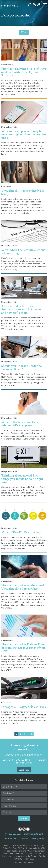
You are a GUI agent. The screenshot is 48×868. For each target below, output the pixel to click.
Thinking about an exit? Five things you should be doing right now (22, 479)
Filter (24, 32)
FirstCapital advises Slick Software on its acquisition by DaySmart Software (24, 72)
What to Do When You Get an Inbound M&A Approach (21, 424)
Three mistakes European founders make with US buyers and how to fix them (21, 309)
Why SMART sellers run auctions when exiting (23, 251)
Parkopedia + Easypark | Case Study (24, 707)
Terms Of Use (10, 838)
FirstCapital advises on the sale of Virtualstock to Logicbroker (23, 587)
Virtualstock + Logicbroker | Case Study (23, 192)
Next (28, 734)
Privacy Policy (38, 838)
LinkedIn (30, 5)
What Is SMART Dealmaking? (21, 532)
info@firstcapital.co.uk (34, 834)
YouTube (39, 5)
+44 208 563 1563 (13, 834)
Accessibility (24, 838)
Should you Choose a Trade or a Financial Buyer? (21, 367)
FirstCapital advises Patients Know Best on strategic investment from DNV (24, 648)
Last (32, 734)
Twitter (34, 5)
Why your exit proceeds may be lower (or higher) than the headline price (24, 134)
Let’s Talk (24, 770)
